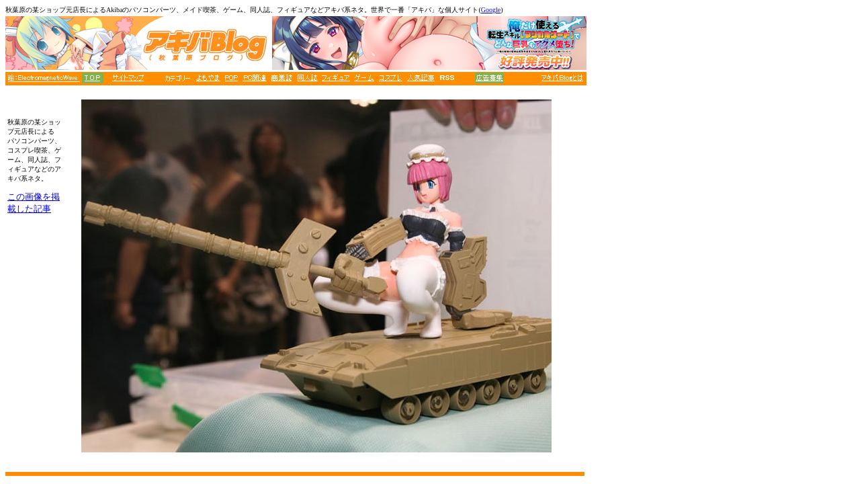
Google (491, 10)
